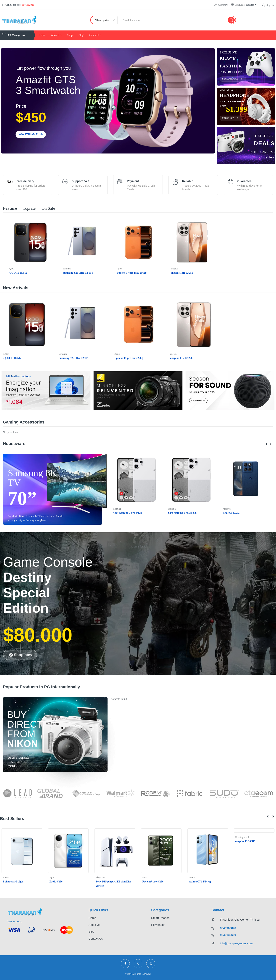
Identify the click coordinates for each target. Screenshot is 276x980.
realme (192, 877)
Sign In (270, 5)
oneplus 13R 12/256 (182, 273)
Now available (232, 79)
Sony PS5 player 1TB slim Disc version (114, 884)
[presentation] (266, 444)
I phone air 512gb (13, 882)
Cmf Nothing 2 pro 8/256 (182, 513)
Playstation (101, 877)
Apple (120, 269)
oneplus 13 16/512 (246, 841)
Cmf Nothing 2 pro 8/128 (127, 513)
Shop (70, 35)
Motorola (227, 509)
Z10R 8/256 (56, 882)
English (252, 5)
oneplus (174, 269)
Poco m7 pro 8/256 (153, 882)
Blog (81, 35)
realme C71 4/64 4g (200, 882)
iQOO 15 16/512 (18, 273)
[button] (268, 816)
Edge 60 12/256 (232, 513)
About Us (56, 35)
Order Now (230, 118)
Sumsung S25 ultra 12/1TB (78, 273)
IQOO (11, 269)
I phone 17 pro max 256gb (132, 273)
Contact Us (95, 35)
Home (42, 35)
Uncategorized (242, 837)
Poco (145, 877)
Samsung (67, 269)
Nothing (117, 509)
